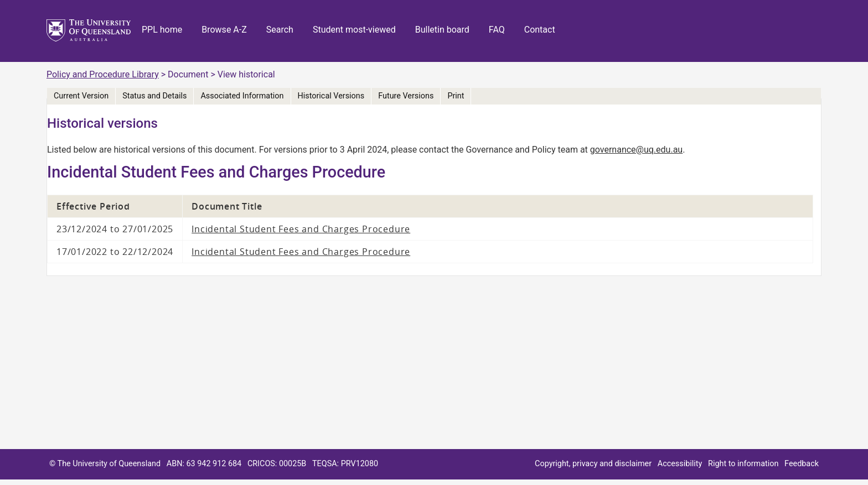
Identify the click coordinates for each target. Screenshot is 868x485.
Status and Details (154, 96)
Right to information (743, 464)
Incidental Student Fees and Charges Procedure (301, 229)
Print (456, 96)
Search (280, 30)
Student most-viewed (354, 30)
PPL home (162, 30)
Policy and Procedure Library (103, 74)
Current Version (81, 96)
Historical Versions (331, 96)
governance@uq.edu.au (636, 150)
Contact (540, 30)
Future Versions (406, 96)
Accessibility (680, 464)
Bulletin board (442, 30)
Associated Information (242, 96)
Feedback (802, 464)
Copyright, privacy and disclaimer (593, 464)
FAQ (497, 30)
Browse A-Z (224, 30)
